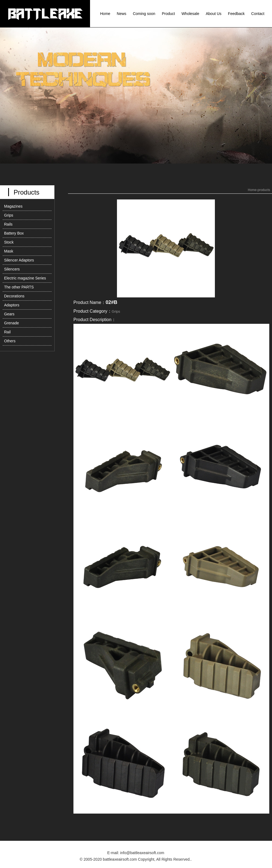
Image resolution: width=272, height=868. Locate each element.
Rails (8, 224)
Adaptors (12, 305)
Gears (9, 314)
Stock (9, 242)
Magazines (13, 206)
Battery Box (14, 233)
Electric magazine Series (25, 278)
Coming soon (144, 14)
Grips (9, 215)
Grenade (11, 323)
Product (168, 14)
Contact (258, 14)
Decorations (14, 296)
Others (10, 341)
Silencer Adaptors (19, 260)
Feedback (236, 14)
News (121, 14)
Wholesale (190, 14)
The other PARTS (19, 287)
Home (105, 14)
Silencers (12, 269)
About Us (214, 14)
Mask (9, 251)
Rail (7, 332)
